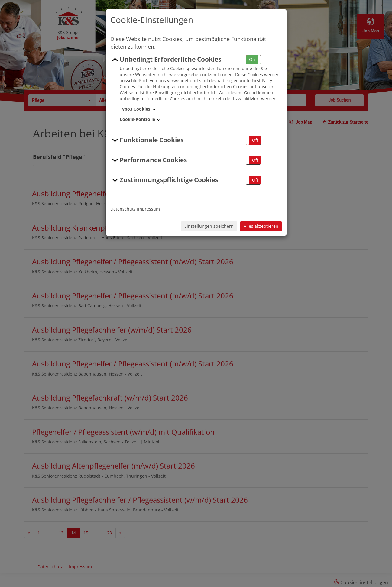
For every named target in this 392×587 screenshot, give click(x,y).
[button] (253, 60)
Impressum (148, 209)
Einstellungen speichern (209, 226)
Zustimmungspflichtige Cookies (164, 180)
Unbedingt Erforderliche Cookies (166, 60)
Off (255, 140)
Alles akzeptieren (261, 226)
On (252, 59)
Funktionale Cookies (147, 140)
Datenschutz (123, 209)
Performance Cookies (149, 160)
